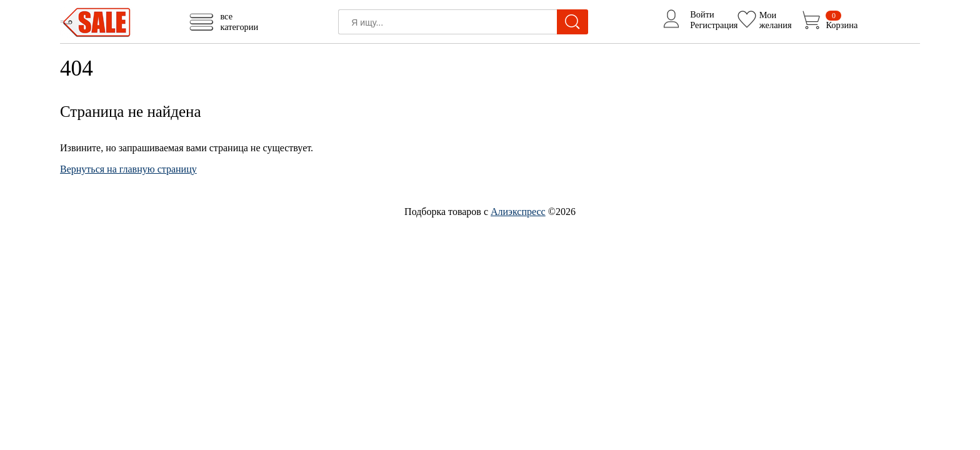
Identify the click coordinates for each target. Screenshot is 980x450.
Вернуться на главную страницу (128, 169)
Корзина (842, 20)
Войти (702, 14)
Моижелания (776, 19)
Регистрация (714, 25)
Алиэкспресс (518, 212)
